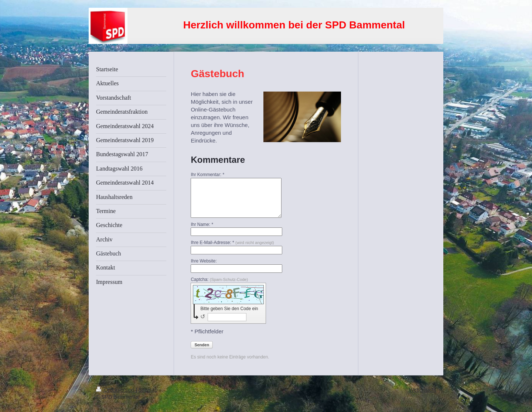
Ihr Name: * (202, 224)
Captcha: (219, 279)
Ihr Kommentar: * (207, 175)
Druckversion (116, 390)
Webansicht (422, 390)
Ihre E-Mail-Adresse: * (232, 243)
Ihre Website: (204, 261)
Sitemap (148, 390)
